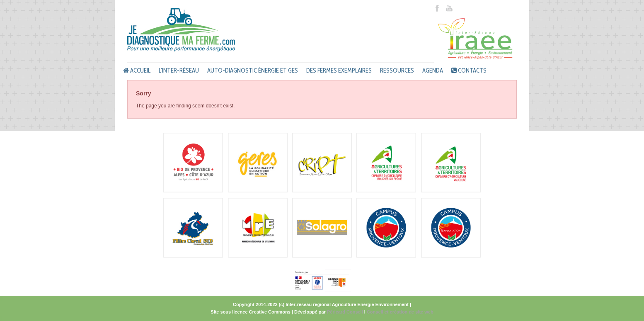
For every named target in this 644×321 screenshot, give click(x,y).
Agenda (433, 71)
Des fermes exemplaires (339, 71)
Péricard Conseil (345, 312)
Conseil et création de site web (400, 312)
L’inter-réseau (179, 71)
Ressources (397, 71)
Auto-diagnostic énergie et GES (253, 71)
